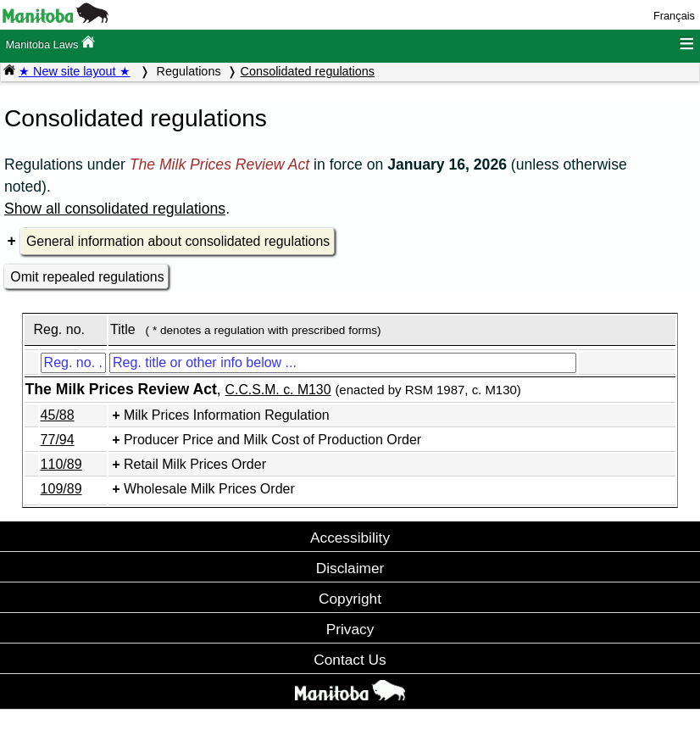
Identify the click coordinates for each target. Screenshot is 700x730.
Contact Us (350, 660)
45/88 (58, 415)
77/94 (58, 440)
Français (674, 16)
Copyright (350, 599)
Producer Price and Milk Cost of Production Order (272, 440)
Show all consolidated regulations (115, 209)
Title (123, 329)
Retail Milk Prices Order (195, 464)
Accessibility (350, 538)
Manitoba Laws (50, 43)
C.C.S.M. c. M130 (278, 390)
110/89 (61, 464)
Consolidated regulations (308, 71)
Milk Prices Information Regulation (227, 415)
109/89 (61, 489)
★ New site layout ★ (75, 71)
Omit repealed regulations (87, 277)
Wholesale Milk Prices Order (209, 489)
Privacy (350, 629)
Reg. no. (58, 329)
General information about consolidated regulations (178, 241)
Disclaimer (350, 568)
